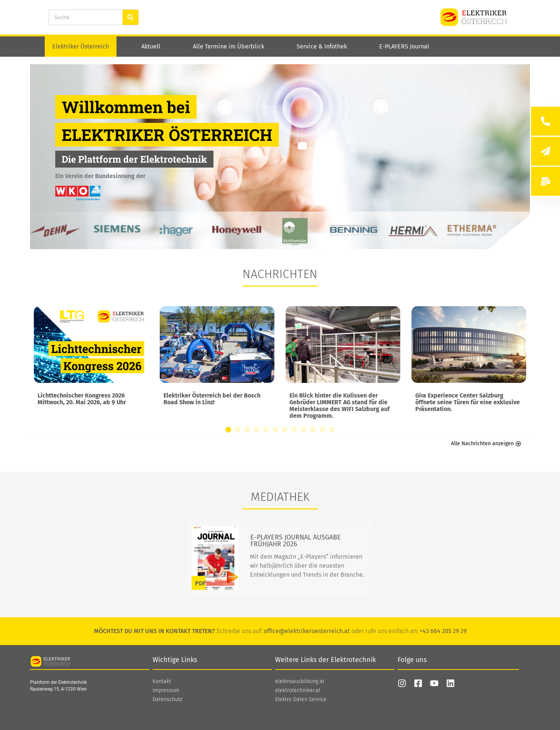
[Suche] (130, 17)
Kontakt (162, 682)
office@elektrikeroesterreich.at (307, 631)
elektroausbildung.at (300, 682)
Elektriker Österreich (81, 46)
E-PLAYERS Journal (404, 46)
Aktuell (151, 46)
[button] (228, 430)
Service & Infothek (322, 46)
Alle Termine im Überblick (229, 46)
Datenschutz (167, 700)
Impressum (166, 691)
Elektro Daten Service (301, 700)
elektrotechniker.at (298, 691)
